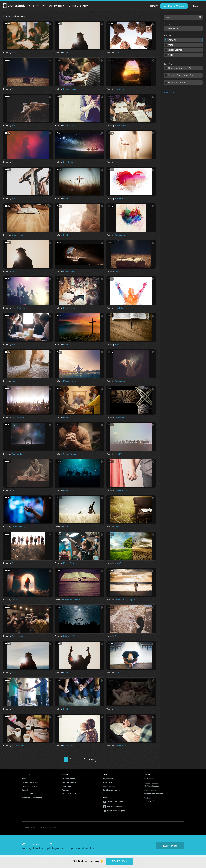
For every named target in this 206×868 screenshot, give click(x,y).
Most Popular (67, 786)
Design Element (175, 50)
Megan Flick (69, 563)
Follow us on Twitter (115, 802)
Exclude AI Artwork (177, 83)
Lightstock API (27, 794)
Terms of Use (108, 779)
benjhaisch (120, 417)
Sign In (197, 6)
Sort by (167, 24)
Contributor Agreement (112, 790)
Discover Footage (69, 782)
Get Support (148, 779)
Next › (91, 759)
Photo (170, 45)
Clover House (18, 636)
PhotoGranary (69, 271)
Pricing (153, 6)
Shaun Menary (70, 89)
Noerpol (15, 600)
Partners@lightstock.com (153, 793)
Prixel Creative (70, 126)
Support (25, 790)
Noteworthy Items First (180, 68)
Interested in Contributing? (32, 798)
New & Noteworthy (70, 794)
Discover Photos (69, 779)
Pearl (14, 53)
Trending (66, 790)
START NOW (120, 861)
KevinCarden (121, 89)
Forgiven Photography (125, 600)
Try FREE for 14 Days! (174, 6)
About (24, 779)
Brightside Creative (72, 600)
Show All (172, 40)
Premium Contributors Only (181, 75)
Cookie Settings (109, 786)
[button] (37, 6)
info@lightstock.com (152, 786)
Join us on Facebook (115, 806)
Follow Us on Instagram (116, 811)
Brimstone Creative (72, 636)
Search (200, 17)
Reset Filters (169, 93)
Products (168, 36)
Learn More (170, 846)
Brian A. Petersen (19, 308)
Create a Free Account (30, 782)
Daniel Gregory (18, 527)
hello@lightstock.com (152, 801)
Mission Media (70, 381)
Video (170, 55)
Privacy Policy (108, 782)
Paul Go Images (19, 417)
